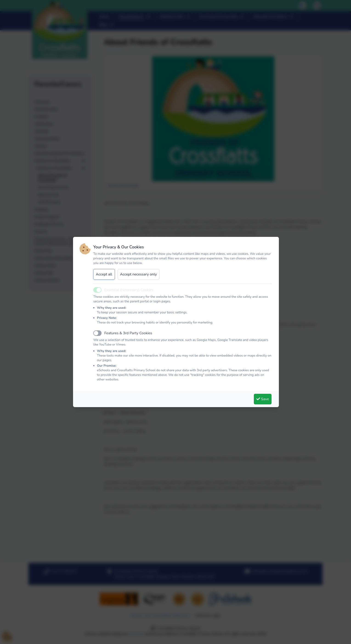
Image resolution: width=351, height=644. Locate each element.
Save (263, 399)
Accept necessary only (139, 274)
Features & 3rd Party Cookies (128, 333)
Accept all (104, 274)
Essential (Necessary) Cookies (129, 290)
